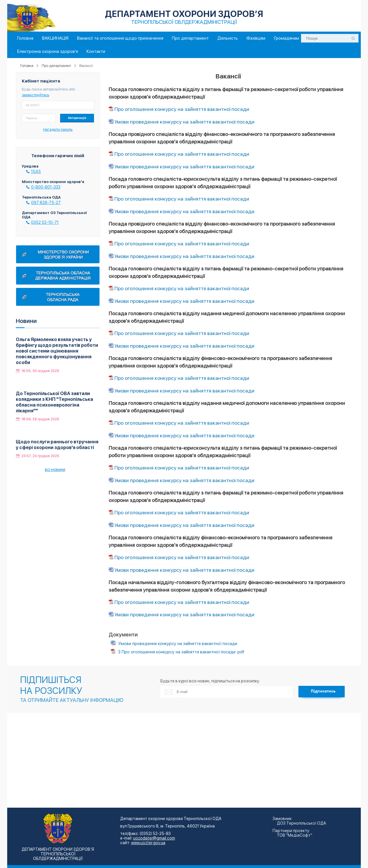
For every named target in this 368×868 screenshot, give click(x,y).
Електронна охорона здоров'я (48, 51)
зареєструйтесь (36, 95)
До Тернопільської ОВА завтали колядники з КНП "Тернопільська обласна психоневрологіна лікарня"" (54, 402)
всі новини (55, 469)
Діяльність (228, 38)
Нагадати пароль (58, 129)
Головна (25, 38)
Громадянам (286, 38)
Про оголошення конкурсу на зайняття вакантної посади (182, 109)
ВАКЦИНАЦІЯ (55, 38)
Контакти (96, 51)
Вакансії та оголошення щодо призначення (120, 38)
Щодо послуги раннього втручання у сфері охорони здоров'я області (57, 445)
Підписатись (323, 691)
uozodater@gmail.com (154, 838)
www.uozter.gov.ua (148, 843)
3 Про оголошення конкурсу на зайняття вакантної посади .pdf (181, 652)
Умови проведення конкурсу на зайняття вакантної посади (184, 122)
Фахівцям (256, 38)
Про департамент (190, 38)
